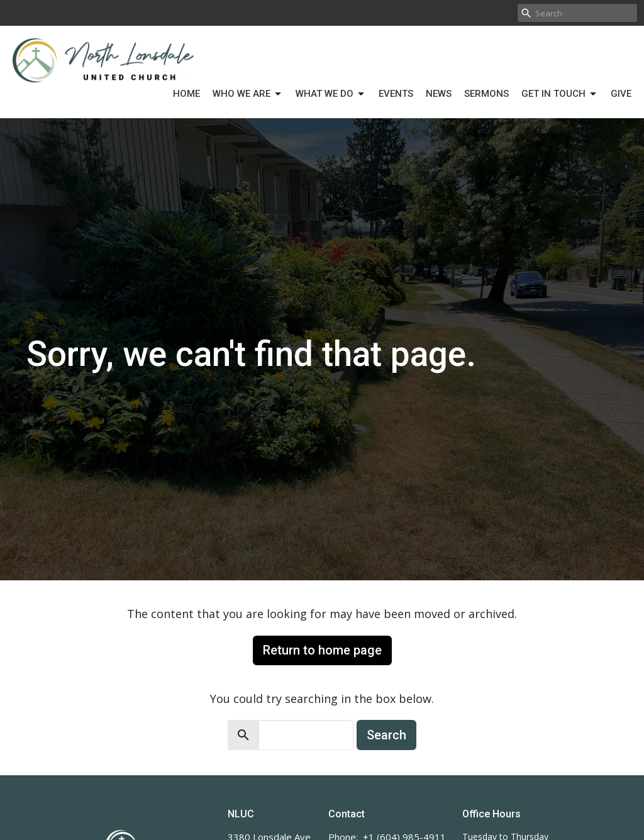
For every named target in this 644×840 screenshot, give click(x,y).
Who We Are (248, 94)
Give (621, 94)
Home (186, 94)
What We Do (331, 94)
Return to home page (322, 650)
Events (396, 94)
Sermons (486, 94)
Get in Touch (560, 94)
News (439, 94)
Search (386, 735)
